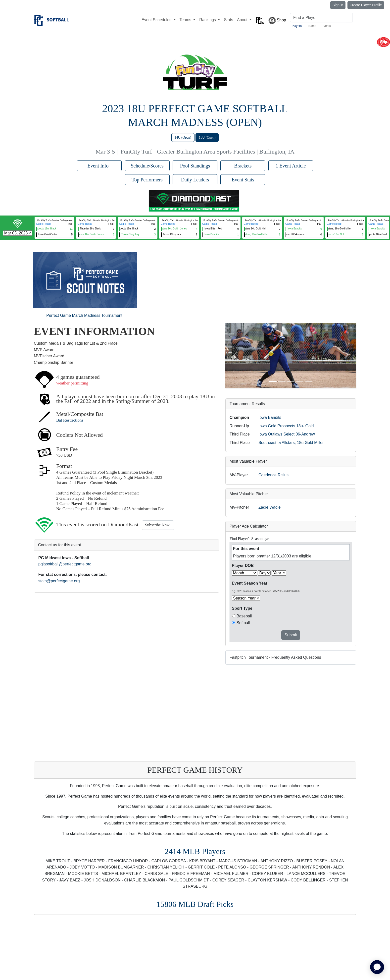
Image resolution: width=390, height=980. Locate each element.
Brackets (243, 166)
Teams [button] (186, 20)
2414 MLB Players (195, 851)
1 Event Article (291, 166)
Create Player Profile (366, 5)
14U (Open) (183, 137)
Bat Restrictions (70, 420)
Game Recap (43, 224)
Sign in (338, 5)
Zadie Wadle (269, 507)
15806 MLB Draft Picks (195, 904)
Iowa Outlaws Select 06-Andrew (287, 434)
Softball (243, 623)
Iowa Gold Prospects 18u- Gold (286, 426)
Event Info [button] (99, 166)
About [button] (243, 20)
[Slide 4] (300, 381)
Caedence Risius (273, 475)
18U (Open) (207, 137)
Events (326, 26)
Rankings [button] (208, 20)
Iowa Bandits (270, 417)
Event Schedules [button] (157, 20)
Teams (312, 26)
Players (297, 26)
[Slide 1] (273, 381)
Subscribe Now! (158, 525)
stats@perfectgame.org (59, 581)
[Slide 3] (291, 381)
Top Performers (147, 180)
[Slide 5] (309, 381)
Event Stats (243, 180)
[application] (377, 967)
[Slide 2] (282, 381)
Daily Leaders (195, 180)
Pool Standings (195, 166)
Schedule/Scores (147, 166)
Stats (228, 20)
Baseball (244, 616)
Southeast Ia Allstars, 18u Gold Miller (291, 443)
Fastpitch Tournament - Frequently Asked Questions (275, 657)
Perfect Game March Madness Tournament (84, 315)
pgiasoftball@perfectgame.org (65, 564)
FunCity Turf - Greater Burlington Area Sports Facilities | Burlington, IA (208, 152)
